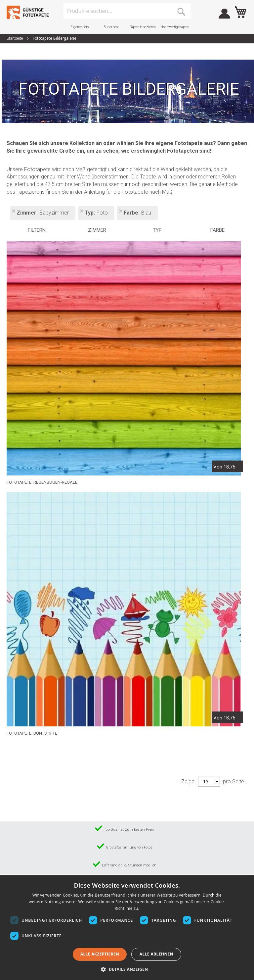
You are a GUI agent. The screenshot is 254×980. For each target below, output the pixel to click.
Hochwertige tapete (175, 27)
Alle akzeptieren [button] (100, 954)
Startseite (15, 38)
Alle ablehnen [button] (156, 954)
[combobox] (127, 11)
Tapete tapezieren (143, 27)
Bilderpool (111, 27)
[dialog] (127, 928)
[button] (127, 969)
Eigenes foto (80, 27)
